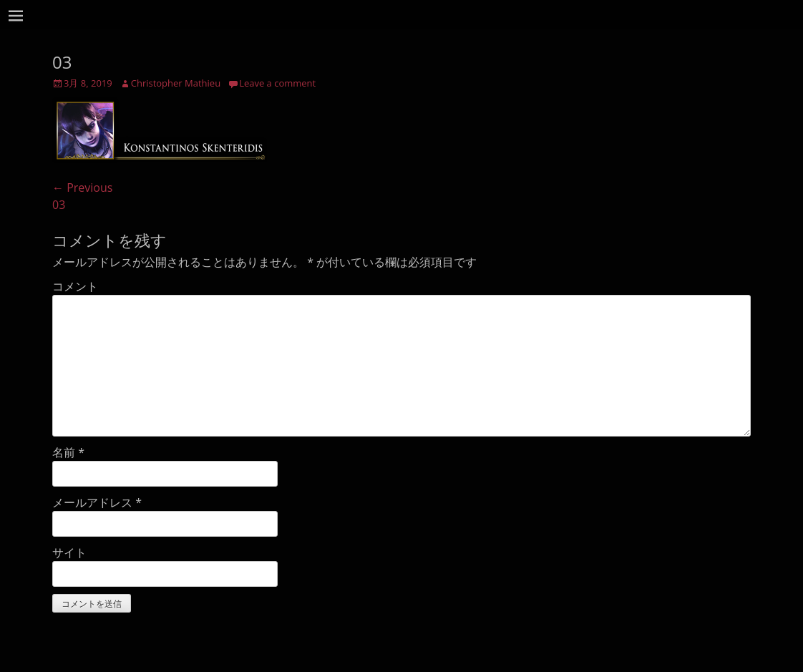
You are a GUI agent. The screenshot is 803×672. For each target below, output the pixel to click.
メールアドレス (97, 502)
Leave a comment (277, 83)
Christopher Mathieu (176, 83)
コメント (75, 286)
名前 (68, 452)
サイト (69, 552)
